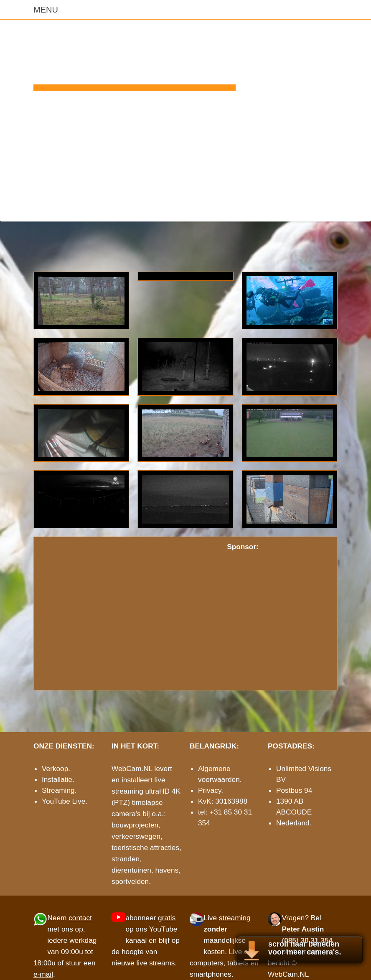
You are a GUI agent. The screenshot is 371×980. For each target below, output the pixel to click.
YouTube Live (64, 801)
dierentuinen (131, 870)
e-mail (328, 209)
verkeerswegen (136, 836)
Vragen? (295, 918)
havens (167, 870)
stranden (126, 859)
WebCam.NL (135, 57)
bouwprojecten (135, 825)
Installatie (57, 779)
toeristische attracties (145, 848)
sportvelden (130, 881)
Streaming (58, 790)
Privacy (210, 790)
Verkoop (55, 769)
